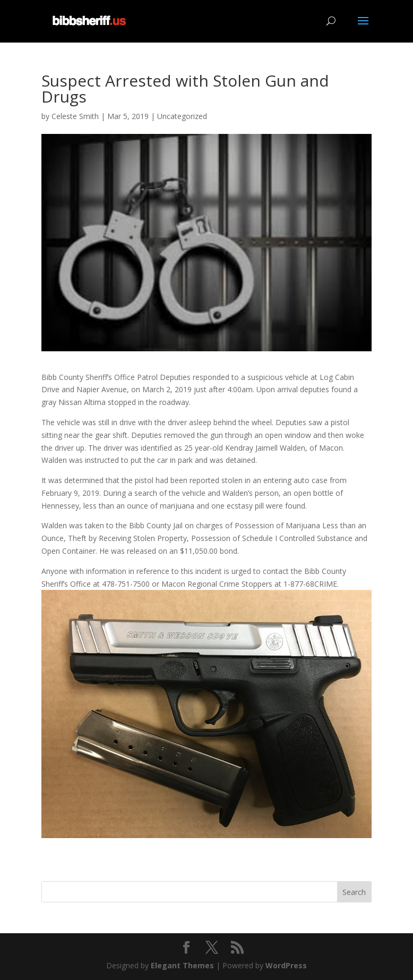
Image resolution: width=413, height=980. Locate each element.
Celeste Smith (75, 116)
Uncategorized (182, 116)
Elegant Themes (182, 965)
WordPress (286, 965)
